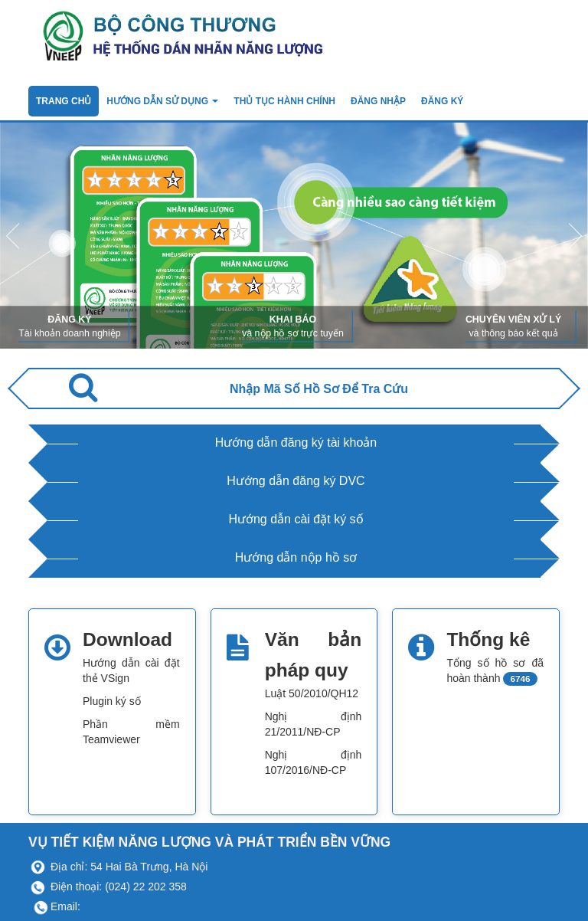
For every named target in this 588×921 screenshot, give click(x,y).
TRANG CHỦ (64, 101)
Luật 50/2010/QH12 (312, 693)
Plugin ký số (112, 701)
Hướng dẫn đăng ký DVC (296, 481)
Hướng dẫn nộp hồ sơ (296, 557)
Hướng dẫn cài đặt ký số (296, 519)
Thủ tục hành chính (284, 101)
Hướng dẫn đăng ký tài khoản (296, 442)
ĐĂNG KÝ (442, 101)
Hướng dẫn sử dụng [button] (162, 101)
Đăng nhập (378, 101)
